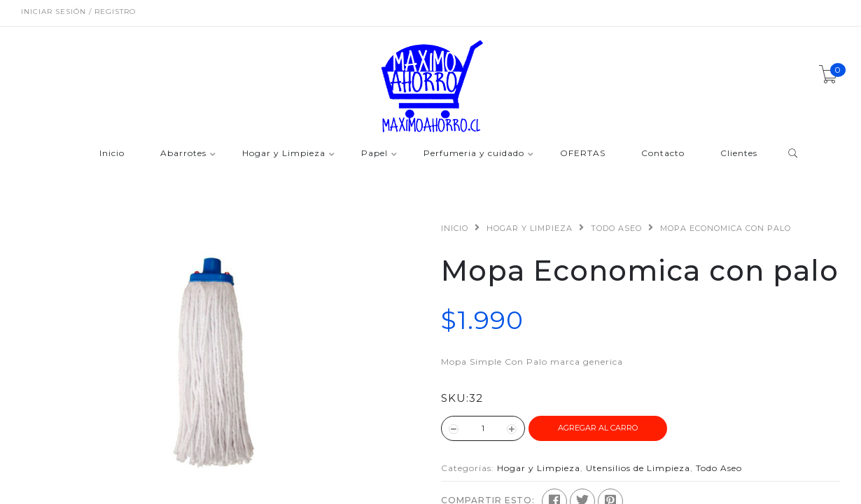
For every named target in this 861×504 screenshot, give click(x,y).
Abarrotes (183, 154)
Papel (374, 154)
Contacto (663, 154)
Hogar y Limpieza (284, 154)
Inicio (112, 154)
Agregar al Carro (598, 428)
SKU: (455, 398)
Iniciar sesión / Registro (78, 12)
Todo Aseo (616, 228)
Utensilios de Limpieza (638, 468)
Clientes (739, 154)
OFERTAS (583, 154)
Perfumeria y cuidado (474, 154)
